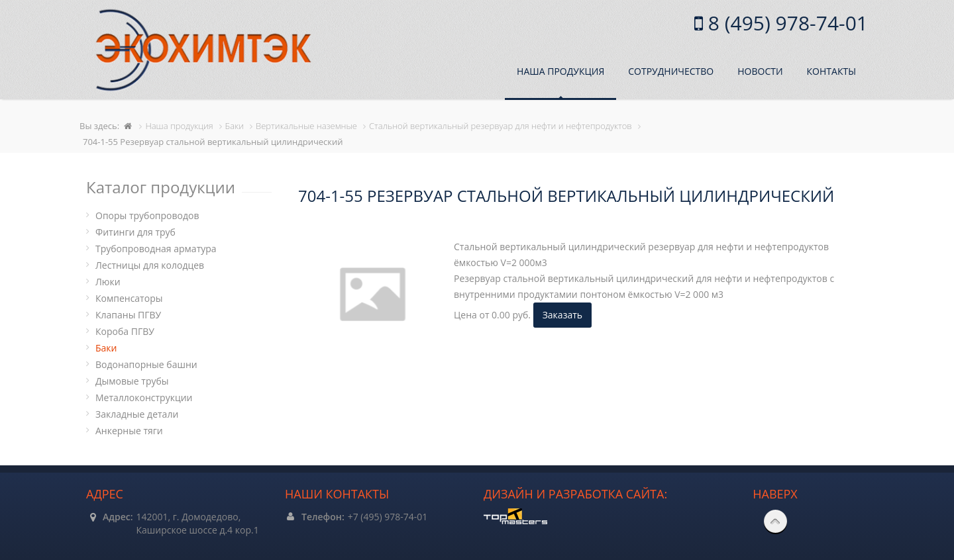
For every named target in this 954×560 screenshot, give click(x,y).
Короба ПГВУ (125, 331)
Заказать (562, 315)
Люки (108, 282)
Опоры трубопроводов (147, 215)
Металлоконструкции (144, 397)
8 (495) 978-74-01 (785, 23)
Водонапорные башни (146, 364)
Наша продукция (560, 71)
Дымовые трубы (132, 381)
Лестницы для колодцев (150, 265)
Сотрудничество (671, 71)
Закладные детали (137, 414)
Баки (106, 348)
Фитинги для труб (135, 232)
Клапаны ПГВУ (128, 315)
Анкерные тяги (129, 431)
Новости (760, 71)
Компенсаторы (129, 298)
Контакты (831, 71)
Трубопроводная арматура (156, 249)
